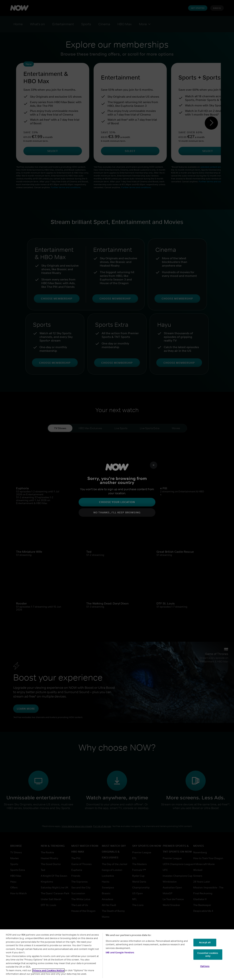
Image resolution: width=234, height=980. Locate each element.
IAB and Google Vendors (120, 952)
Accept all (205, 943)
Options (205, 966)
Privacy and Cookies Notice (48, 970)
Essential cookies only (208, 954)
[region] (117, 955)
